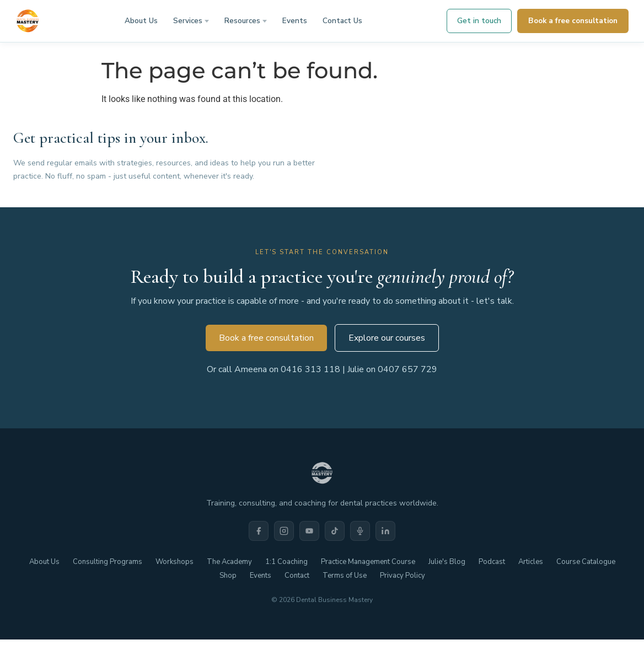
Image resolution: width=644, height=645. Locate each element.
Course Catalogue (586, 562)
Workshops (175, 562)
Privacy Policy (402, 576)
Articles (531, 562)
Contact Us (342, 21)
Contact (297, 576)
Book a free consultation (573, 21)
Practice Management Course (368, 562)
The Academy (229, 562)
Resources (242, 21)
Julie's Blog (447, 562)
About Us (141, 21)
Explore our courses (387, 338)
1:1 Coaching (286, 562)
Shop (228, 576)
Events (295, 21)
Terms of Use (345, 576)
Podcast (492, 562)
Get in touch (479, 21)
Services (188, 21)
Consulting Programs (108, 562)
